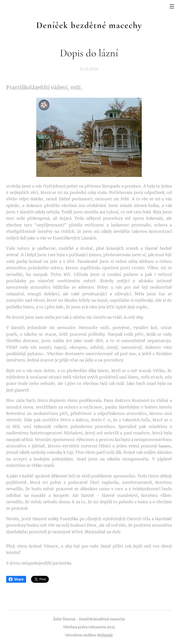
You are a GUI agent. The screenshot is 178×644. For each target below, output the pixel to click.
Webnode (105, 635)
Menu (172, 6)
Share (16, 579)
